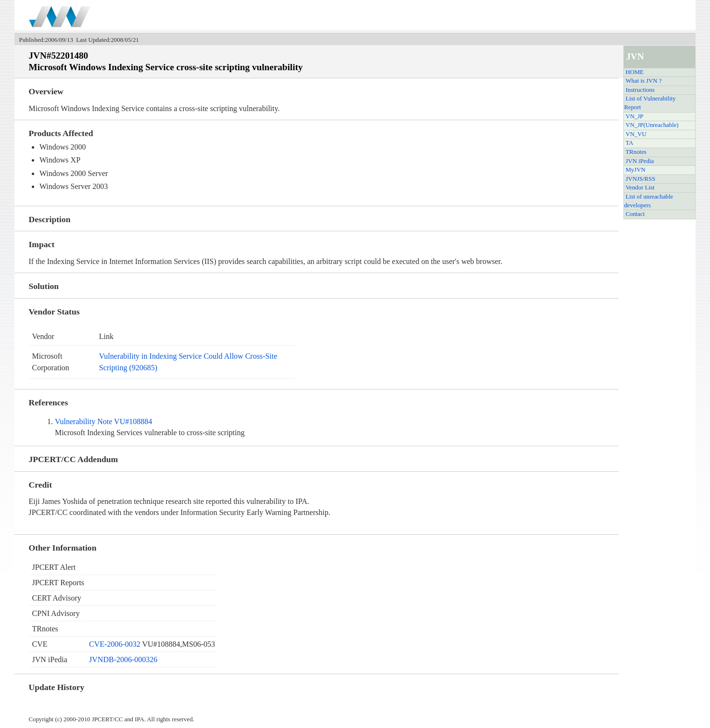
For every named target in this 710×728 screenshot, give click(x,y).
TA (629, 143)
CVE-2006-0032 (115, 644)
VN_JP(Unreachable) (652, 125)
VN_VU (636, 134)
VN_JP (634, 116)
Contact (635, 214)
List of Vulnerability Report (650, 103)
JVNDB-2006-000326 (123, 659)
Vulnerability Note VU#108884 (103, 421)
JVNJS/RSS (640, 179)
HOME (634, 72)
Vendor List (640, 188)
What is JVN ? (643, 81)
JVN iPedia (640, 161)
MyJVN (635, 170)
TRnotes (636, 152)
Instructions (640, 90)
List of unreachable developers (648, 201)
